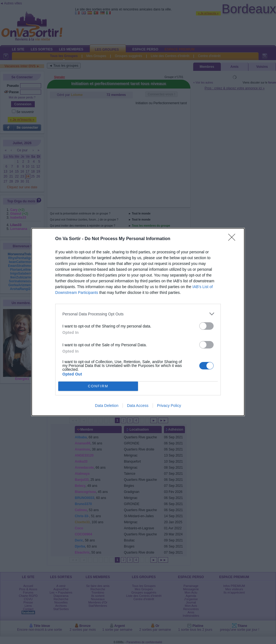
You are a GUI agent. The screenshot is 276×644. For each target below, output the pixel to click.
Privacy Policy (169, 406)
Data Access (138, 406)
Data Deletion (107, 406)
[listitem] (138, 314)
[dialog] (138, 322)
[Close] (233, 239)
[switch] (206, 326)
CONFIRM (98, 386)
